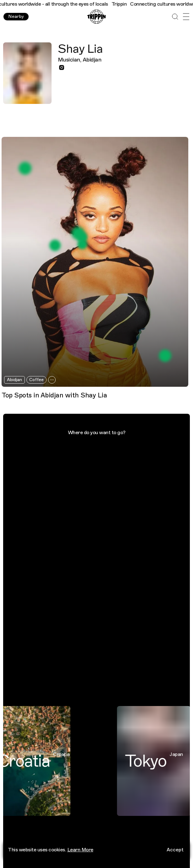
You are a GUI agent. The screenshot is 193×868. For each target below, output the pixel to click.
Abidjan (14, 380)
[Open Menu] (186, 17)
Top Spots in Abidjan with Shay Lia (54, 395)
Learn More (80, 853)
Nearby (16, 16)
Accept (175, 853)
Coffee (36, 380)
